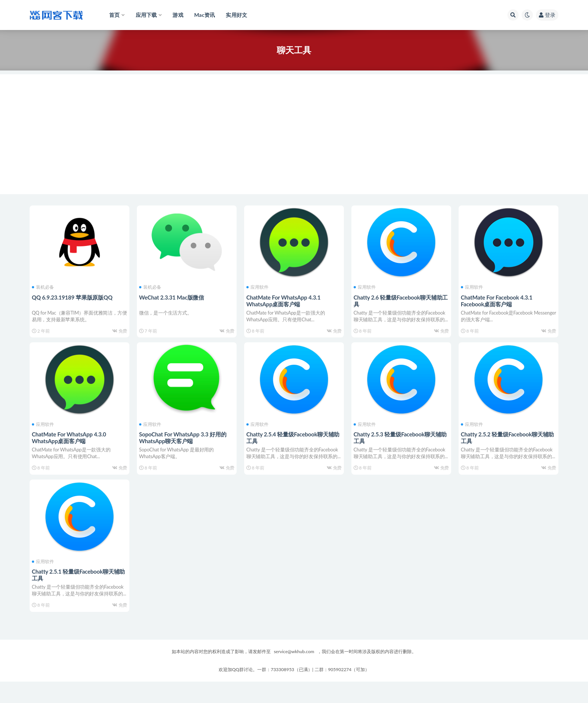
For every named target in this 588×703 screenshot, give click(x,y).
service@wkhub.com (294, 673)
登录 (547, 15)
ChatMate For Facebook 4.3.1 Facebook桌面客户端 (498, 300)
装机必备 (44, 286)
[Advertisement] (294, 127)
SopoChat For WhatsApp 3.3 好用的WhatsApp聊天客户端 (184, 444)
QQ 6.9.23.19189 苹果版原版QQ (74, 296)
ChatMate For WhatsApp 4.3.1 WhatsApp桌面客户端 (285, 300)
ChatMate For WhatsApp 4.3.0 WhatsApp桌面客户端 (70, 444)
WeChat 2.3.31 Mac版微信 (173, 296)
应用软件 (259, 286)
